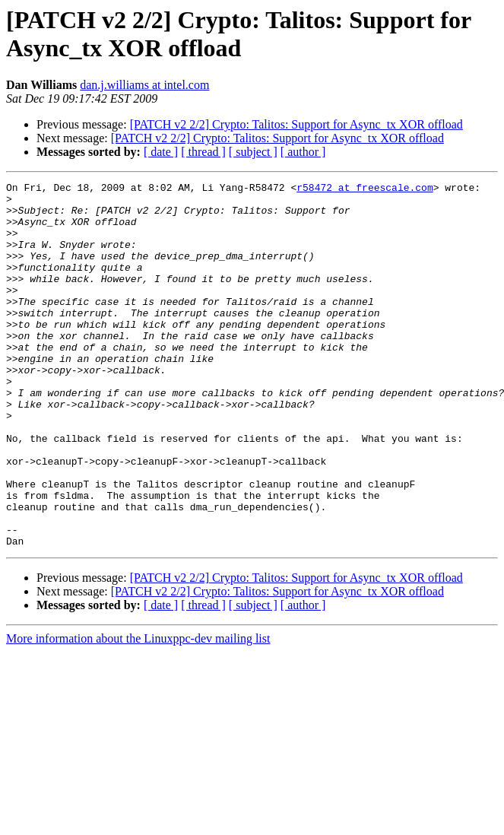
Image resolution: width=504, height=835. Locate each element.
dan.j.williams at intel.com (144, 85)
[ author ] (303, 152)
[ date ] (161, 152)
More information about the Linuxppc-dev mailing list (138, 711)
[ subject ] (253, 152)
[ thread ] (203, 152)
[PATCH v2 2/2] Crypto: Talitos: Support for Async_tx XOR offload (296, 124)
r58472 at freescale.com (365, 189)
